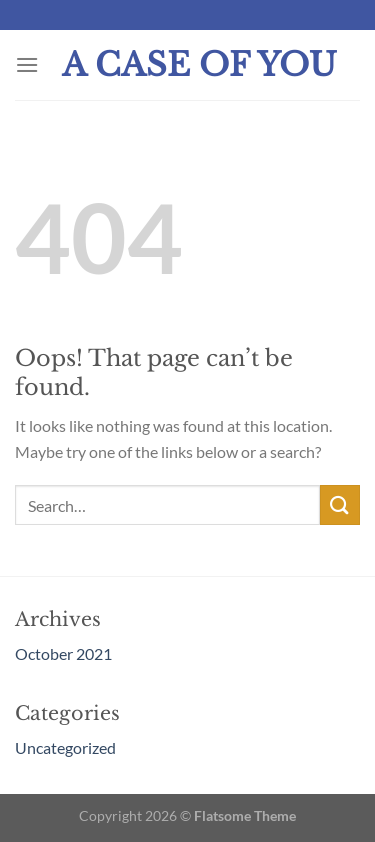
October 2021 (63, 653)
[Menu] (27, 64)
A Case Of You (199, 65)
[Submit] (340, 504)
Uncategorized (65, 747)
